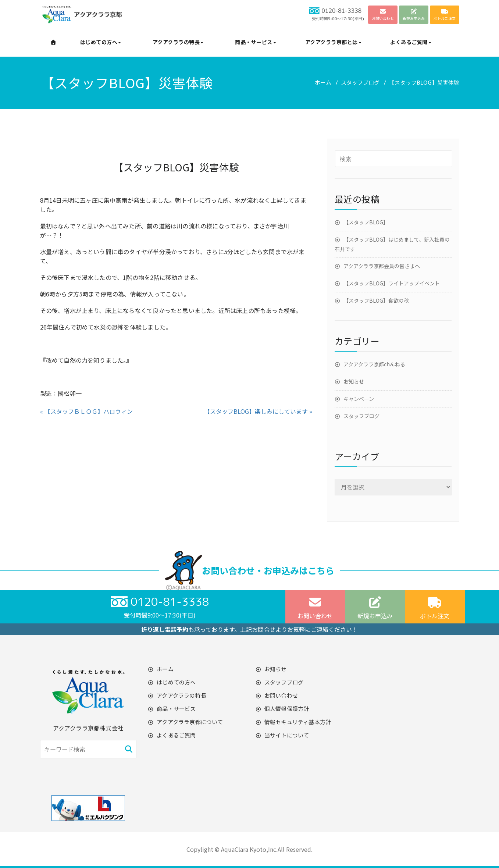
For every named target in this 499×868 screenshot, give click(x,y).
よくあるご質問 (411, 42)
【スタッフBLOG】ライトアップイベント (392, 283)
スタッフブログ (360, 82)
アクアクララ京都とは (333, 42)
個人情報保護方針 (287, 709)
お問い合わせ (315, 608)
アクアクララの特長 (178, 42)
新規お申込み (375, 608)
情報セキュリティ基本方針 (298, 722)
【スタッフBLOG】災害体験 (176, 167)
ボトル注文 (435, 608)
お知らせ (354, 381)
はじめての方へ (101, 42)
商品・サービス (256, 42)
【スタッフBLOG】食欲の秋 (376, 300)
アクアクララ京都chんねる (374, 364)
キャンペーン (359, 399)
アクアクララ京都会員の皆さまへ (382, 266)
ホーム (323, 82)
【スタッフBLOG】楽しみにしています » (258, 411)
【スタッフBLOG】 (366, 222)
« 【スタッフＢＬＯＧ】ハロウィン (86, 411)
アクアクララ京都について (190, 722)
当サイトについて (287, 735)
